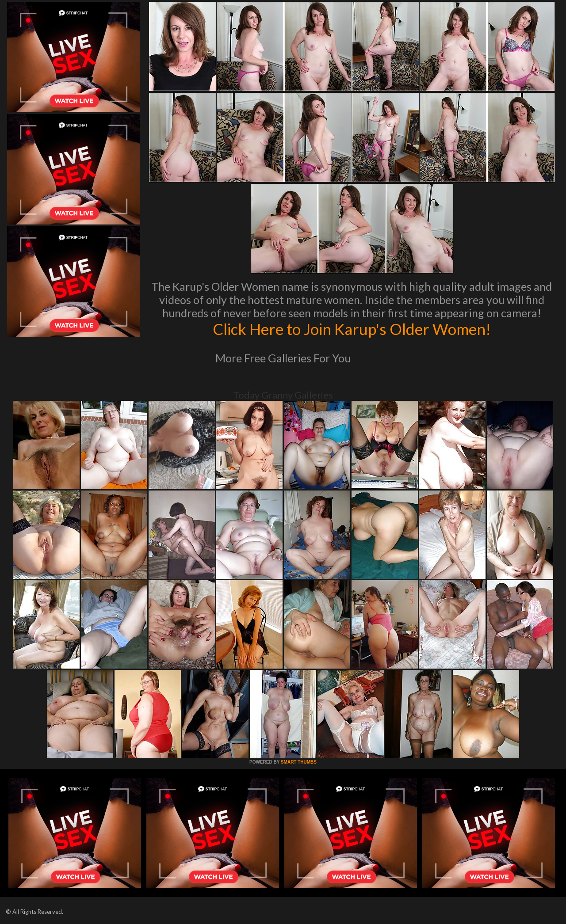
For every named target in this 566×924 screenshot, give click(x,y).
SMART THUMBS (299, 762)
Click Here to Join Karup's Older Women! (352, 329)
